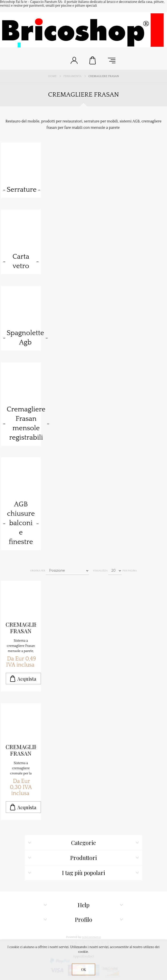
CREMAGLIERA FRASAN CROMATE (21, 750)
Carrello (93, 60)
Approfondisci (84, 957)
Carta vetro (21, 261)
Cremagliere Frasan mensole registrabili (26, 424)
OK (83, 970)
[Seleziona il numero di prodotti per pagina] (115, 571)
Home (52, 76)
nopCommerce (91, 937)
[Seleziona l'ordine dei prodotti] (67, 571)
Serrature (22, 190)
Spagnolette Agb (25, 338)
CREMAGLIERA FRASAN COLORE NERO (21, 628)
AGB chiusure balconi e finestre (21, 523)
